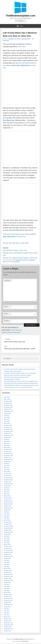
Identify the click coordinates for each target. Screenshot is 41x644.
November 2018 (8, 576)
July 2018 (7, 585)
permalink (17, 262)
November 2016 (8, 625)
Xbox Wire (22, 47)
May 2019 (7, 564)
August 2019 (7, 558)
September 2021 (8, 508)
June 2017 (7, 611)
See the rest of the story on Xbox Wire (16, 243)
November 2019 (8, 552)
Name (6, 306)
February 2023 (8, 474)
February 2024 (8, 450)
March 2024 (7, 448)
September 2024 (8, 435)
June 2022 (7, 490)
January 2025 (8, 427)
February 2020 (8, 546)
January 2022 (8, 500)
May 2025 (7, 419)
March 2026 (7, 399)
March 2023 (7, 472)
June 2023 (7, 466)
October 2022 (8, 482)
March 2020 (7, 544)
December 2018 (8, 574)
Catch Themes (25, 641)
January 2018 (8, 597)
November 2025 (8, 407)
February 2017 (8, 619)
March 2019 (7, 568)
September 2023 (8, 460)
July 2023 (7, 464)
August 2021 (7, 510)
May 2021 (7, 516)
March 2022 (7, 496)
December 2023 (8, 454)
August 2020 (7, 534)
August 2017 (7, 607)
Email (6, 314)
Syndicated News (26, 39)
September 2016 (8, 629)
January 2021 (8, 524)
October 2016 (8, 627)
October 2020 (8, 530)
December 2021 (8, 502)
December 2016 (8, 623)
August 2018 (7, 582)
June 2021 (7, 514)
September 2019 (8, 556)
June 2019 (7, 562)
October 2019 (8, 554)
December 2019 (8, 550)
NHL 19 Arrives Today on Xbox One (15, 250)
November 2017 (8, 601)
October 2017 (8, 603)
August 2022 (7, 486)
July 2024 (7, 439)
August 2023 (7, 462)
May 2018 (7, 589)
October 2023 (8, 458)
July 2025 (7, 415)
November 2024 (8, 431)
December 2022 (8, 478)
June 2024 (7, 441)
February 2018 (8, 595)
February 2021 (8, 522)
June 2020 (7, 538)
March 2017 (7, 617)
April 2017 (7, 615)
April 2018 (7, 591)
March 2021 (7, 520)
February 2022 (8, 498)
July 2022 (7, 488)
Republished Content (21, 260)
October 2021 (8, 506)
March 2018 (7, 593)
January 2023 (8, 476)
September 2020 (8, 532)
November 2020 (8, 528)
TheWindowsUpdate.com (21, 16)
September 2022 (8, 484)
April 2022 (7, 494)
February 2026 (8, 401)
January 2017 (8, 621)
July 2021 (7, 512)
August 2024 (7, 437)
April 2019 (7, 566)
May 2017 (7, 613)
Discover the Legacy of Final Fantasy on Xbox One (20, 258)
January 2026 (8, 403)
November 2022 (8, 480)
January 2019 (8, 572)
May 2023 (7, 468)
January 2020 (8, 548)
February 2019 (8, 570)
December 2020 (8, 526)
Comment (7, 280)
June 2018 (7, 587)
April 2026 (7, 397)
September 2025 (8, 411)
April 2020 (7, 542)
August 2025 (7, 413)
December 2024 (8, 429)
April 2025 (7, 421)
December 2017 (8, 599)
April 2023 (7, 470)
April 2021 (7, 518)
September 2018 (8, 580)
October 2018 (8, 578)
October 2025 (8, 409)
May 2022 (7, 492)
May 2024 (7, 443)
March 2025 (7, 423)
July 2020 (7, 536)
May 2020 (7, 540)
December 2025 (8, 405)
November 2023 (8, 456)
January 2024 (8, 452)
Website (7, 321)
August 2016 (7, 631)
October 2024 (8, 433)
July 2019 (7, 560)
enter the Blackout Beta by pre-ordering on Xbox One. (20, 65)
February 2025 (8, 425)
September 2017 (8, 605)
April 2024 (7, 445)
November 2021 (8, 504)
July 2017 (7, 609)
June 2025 (7, 417)
